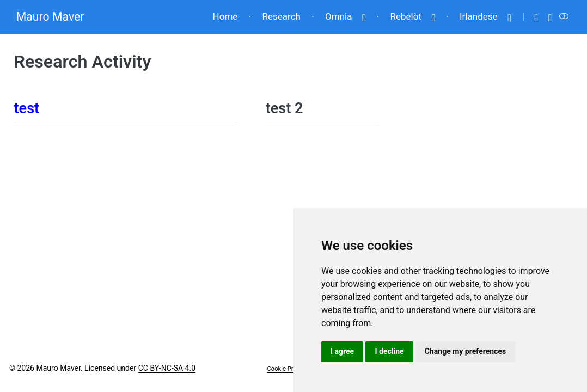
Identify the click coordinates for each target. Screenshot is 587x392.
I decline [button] (389, 351)
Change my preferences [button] (465, 351)
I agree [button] (342, 351)
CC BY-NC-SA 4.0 (167, 368)
